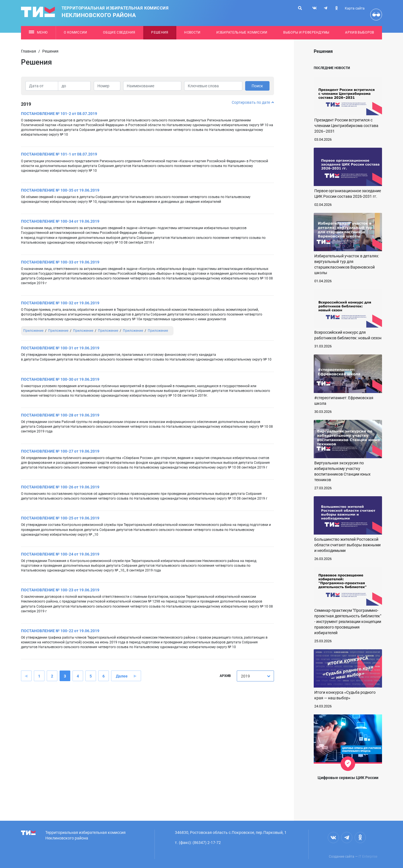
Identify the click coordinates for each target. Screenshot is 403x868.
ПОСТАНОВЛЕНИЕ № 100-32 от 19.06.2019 (60, 303)
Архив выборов (359, 32)
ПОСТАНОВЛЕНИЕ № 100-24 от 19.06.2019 (60, 554)
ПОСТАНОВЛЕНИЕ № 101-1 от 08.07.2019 (59, 154)
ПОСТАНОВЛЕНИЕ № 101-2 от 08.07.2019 (59, 114)
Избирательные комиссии (242, 32)
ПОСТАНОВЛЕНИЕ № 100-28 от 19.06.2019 (60, 415)
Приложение (33, 331)
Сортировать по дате (253, 102)
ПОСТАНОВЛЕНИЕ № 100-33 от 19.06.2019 (60, 262)
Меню (38, 32)
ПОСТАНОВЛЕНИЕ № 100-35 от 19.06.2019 (60, 190)
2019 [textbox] (245, 676)
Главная (29, 51)
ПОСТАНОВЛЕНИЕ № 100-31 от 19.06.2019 (60, 348)
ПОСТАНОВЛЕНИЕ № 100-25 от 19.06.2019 (60, 518)
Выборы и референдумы (306, 32)
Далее (122, 676)
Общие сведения (119, 32)
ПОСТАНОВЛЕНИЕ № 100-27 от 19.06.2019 (60, 451)
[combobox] (255, 676)
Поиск (257, 86)
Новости (192, 32)
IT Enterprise (368, 857)
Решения (160, 32)
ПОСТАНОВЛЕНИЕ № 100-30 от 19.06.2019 (60, 379)
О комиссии (75, 32)
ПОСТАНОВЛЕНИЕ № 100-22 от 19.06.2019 (60, 631)
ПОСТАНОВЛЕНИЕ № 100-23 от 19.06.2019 (60, 590)
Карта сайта (355, 8)
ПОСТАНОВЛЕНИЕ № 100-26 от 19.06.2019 (60, 487)
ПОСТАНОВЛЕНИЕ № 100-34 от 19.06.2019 (60, 221)
